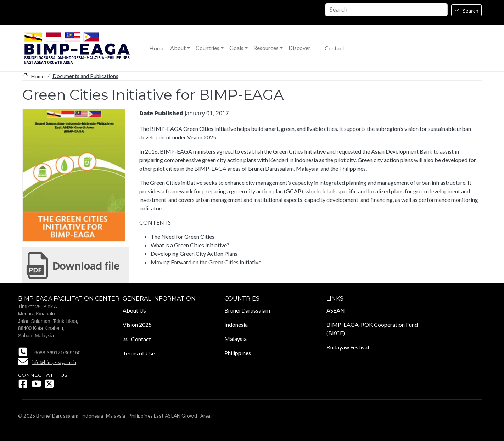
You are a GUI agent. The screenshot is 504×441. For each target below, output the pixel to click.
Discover (299, 48)
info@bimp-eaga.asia (54, 362)
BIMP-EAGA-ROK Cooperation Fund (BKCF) (372, 329)
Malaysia (236, 339)
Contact (335, 48)
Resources (266, 48)
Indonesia (236, 324)
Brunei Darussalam (247, 310)
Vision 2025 (137, 324)
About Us (134, 310)
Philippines (238, 353)
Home (157, 48)
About (178, 48)
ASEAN (336, 310)
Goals (236, 48)
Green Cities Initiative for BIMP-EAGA (75, 265)
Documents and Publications (85, 76)
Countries (208, 48)
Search (471, 11)
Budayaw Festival (348, 347)
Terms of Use (139, 353)
